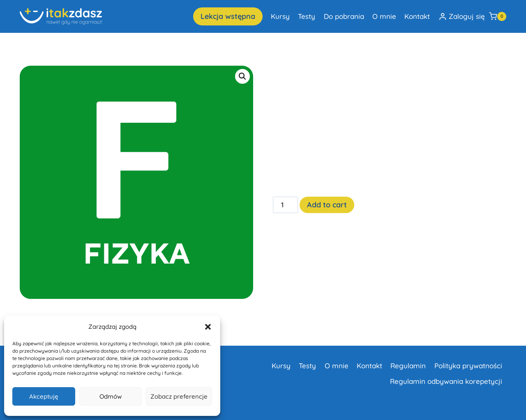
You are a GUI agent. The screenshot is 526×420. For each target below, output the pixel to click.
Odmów (111, 396)
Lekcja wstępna (228, 16)
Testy (307, 16)
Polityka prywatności (468, 366)
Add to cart (327, 205)
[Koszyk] (498, 16)
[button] (208, 327)
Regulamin (408, 366)
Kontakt (417, 16)
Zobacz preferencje (179, 396)
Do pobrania (344, 16)
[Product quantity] (286, 205)
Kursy (280, 16)
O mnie (384, 16)
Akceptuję (44, 396)
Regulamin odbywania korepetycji (446, 381)
